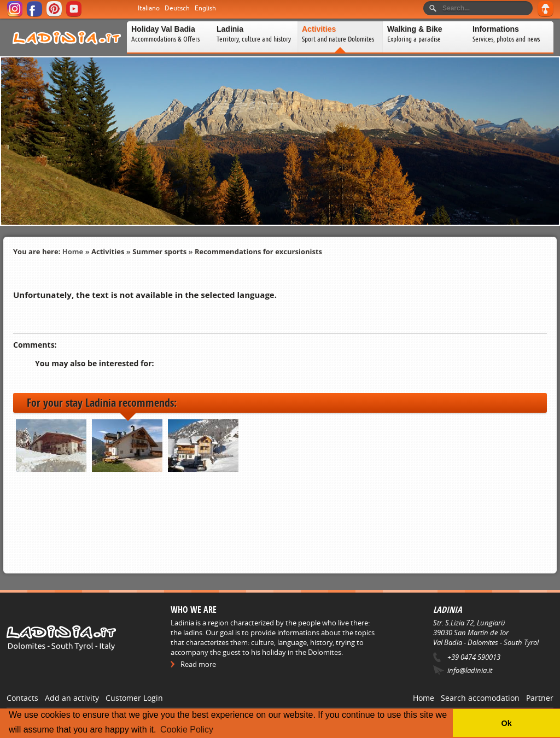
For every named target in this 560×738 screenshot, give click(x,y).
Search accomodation (480, 698)
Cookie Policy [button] (187, 730)
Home (73, 251)
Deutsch (177, 8)
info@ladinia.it (470, 670)
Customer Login (134, 698)
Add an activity (72, 698)
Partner (540, 698)
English (205, 8)
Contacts (22, 698)
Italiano (149, 8)
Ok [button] (506, 723)
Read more (198, 664)
